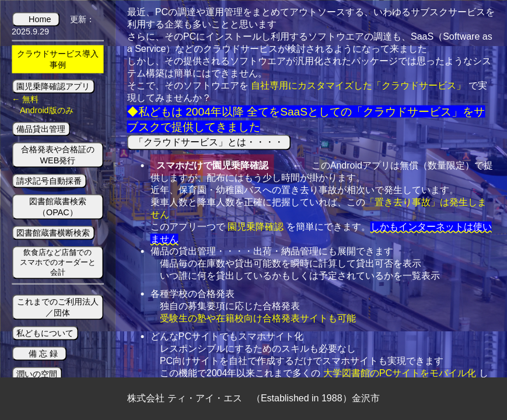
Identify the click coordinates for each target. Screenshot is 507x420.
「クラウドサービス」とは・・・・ (209, 141)
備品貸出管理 (41, 128)
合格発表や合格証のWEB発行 (58, 154)
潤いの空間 (37, 374)
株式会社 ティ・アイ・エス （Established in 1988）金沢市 (253, 398)
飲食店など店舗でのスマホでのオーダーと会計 (58, 262)
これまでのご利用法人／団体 (58, 307)
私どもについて (45, 333)
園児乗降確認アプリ (53, 86)
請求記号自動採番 (49, 180)
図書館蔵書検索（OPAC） (58, 206)
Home (40, 19)
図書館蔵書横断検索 (53, 232)
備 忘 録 (43, 353)
